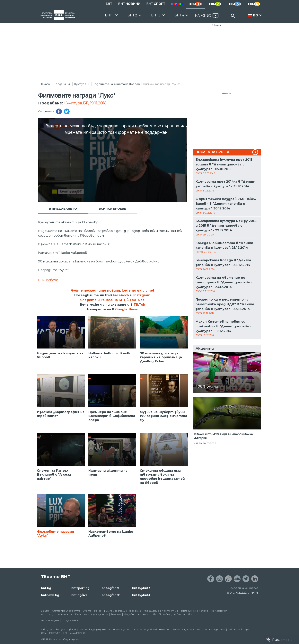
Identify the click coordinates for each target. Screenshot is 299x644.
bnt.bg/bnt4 (141, 595)
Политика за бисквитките (151, 629)
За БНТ (45, 611)
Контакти (169, 611)
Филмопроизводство (66, 611)
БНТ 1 (109, 15)
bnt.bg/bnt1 (110, 588)
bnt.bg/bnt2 (111, 595)
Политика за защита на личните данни (104, 629)
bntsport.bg (80, 588)
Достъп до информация (57, 614)
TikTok (139, 305)
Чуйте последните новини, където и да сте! (112, 291)
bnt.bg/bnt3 (141, 588)
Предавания (62, 84)
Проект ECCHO (75, 633)
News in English (50, 620)
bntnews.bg (50, 595)
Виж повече (48, 280)
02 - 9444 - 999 (242, 593)
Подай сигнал (187, 611)
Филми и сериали (114, 611)
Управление (151, 611)
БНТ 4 (179, 15)
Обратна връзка (239, 629)
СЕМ (44, 633)
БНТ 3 (156, 15)
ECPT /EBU (56, 633)
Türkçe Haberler (70, 620)
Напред (203, 611)
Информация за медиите (92, 614)
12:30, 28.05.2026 (206, 443)
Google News (126, 309)
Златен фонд (92, 611)
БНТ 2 (132, 15)
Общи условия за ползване (58, 629)
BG (255, 15)
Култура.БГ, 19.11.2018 (85, 103)
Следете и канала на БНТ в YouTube (112, 300)
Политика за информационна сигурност (198, 629)
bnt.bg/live (79, 595)
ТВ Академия (219, 611)
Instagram (142, 295)
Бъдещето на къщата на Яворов (117, 84)
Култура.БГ (82, 84)
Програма (134, 611)
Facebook (121, 295)
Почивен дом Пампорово (175, 614)
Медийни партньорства (140, 614)
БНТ (109, 4)
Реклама (216, 25)
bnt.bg (46, 588)
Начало (45, 84)
